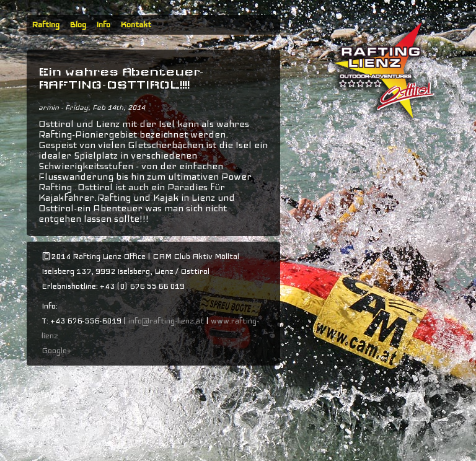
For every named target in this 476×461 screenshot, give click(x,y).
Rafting (46, 25)
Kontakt (136, 25)
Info (103, 25)
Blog (78, 25)
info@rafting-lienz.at (166, 321)
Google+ (57, 351)
